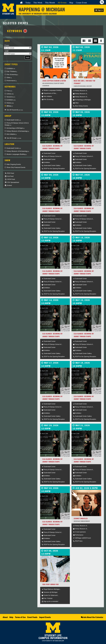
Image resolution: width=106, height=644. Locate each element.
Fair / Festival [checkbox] (12, 71)
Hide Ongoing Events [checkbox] (14, 164)
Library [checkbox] (10, 94)
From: (7, 45)
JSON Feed (10, 179)
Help (11, 617)
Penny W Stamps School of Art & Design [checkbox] (17, 124)
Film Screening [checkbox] (12, 74)
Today (28, 3)
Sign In (99, 10)
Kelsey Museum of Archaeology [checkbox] (18, 131)
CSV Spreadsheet (12, 182)
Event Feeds (32, 617)
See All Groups (14, 138)
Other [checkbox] (9, 78)
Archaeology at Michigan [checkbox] (16, 128)
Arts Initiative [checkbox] (12, 134)
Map (71, 3)
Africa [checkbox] (10, 106)
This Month (50, 3)
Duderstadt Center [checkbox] (14, 120)
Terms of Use (20, 617)
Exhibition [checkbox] (11, 68)
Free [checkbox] (9, 91)
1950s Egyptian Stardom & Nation (54, 81)
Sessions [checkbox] (11, 97)
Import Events (45, 617)
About (5, 617)
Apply (28, 57)
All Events (62, 3)
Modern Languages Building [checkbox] (17, 154)
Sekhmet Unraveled (81, 519)
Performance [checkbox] (12, 81)
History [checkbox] (10, 103)
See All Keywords (15, 110)
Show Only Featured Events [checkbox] (16, 167)
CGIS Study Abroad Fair (50, 584)
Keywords (17, 31)
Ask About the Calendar (92, 617)
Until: (7, 51)
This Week (38, 3)
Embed (8, 185)
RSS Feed (9, 173)
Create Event (81, 3)
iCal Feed (9, 176)
